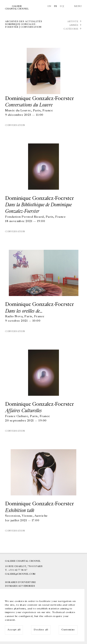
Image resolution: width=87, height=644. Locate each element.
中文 (62, 6)
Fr (56, 6)
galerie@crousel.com (20, 574)
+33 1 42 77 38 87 (18, 570)
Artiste (73, 22)
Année (74, 25)
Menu (78, 6)
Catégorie (71, 29)
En (49, 6)
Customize (68, 630)
